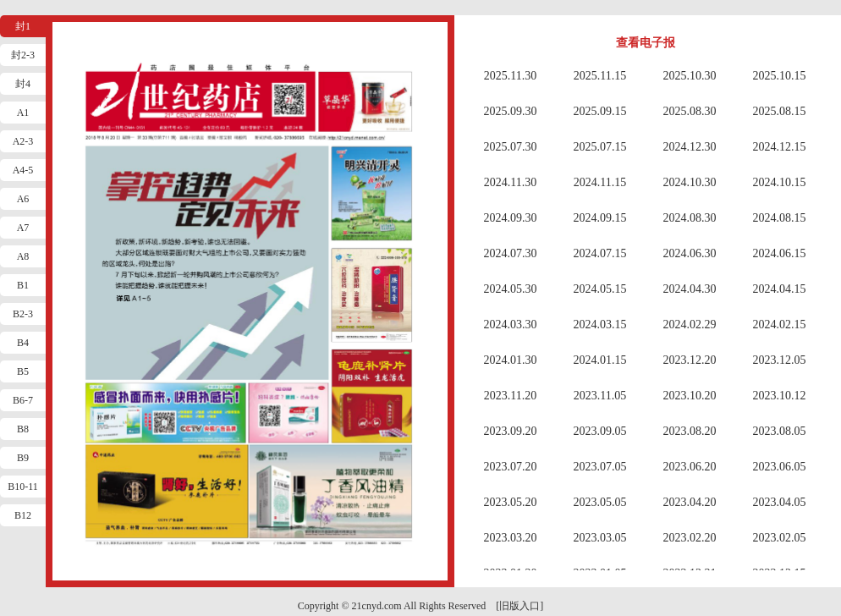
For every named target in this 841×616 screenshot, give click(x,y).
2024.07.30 (511, 253)
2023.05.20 (511, 502)
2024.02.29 (690, 324)
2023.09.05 (600, 431)
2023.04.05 (780, 502)
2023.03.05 (600, 538)
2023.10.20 (690, 396)
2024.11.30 (510, 182)
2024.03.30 (511, 324)
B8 (23, 429)
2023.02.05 (780, 538)
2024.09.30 (511, 218)
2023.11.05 (600, 396)
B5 (23, 371)
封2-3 (23, 55)
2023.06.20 (690, 467)
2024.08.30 (690, 218)
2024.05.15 (600, 289)
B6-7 (23, 400)
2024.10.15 (780, 182)
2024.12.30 (690, 147)
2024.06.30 (690, 253)
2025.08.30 (690, 111)
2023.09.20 (511, 431)
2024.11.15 (600, 182)
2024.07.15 (600, 253)
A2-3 (23, 141)
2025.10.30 (690, 76)
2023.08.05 (780, 431)
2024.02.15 (780, 324)
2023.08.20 (690, 431)
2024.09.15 (600, 218)
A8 (23, 256)
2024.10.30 (690, 182)
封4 (23, 84)
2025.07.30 (511, 147)
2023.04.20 (690, 502)
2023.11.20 (510, 396)
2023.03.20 (511, 538)
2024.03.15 (600, 324)
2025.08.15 (780, 111)
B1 (23, 285)
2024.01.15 (600, 360)
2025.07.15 (600, 147)
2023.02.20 (690, 538)
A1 (23, 113)
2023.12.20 (690, 360)
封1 (23, 26)
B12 (23, 515)
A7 (23, 228)
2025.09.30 (511, 111)
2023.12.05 (780, 360)
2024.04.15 (780, 289)
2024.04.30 (690, 289)
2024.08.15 (780, 218)
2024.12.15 (780, 147)
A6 (23, 199)
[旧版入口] (519, 606)
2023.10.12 (780, 396)
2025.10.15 (780, 76)
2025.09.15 (600, 111)
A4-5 (23, 170)
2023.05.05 (600, 502)
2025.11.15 (600, 76)
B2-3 (23, 314)
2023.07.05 (600, 467)
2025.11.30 (510, 76)
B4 (23, 343)
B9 (23, 458)
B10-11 (23, 487)
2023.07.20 (511, 467)
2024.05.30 (511, 289)
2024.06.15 (780, 253)
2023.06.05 (780, 467)
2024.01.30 (511, 360)
